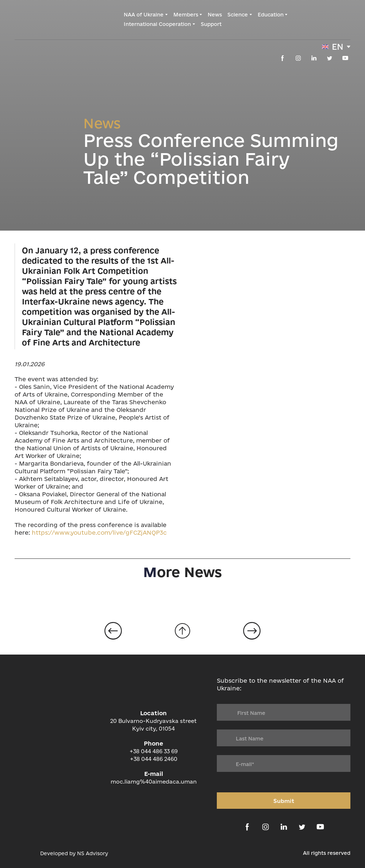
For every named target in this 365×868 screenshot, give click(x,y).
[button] (283, 58)
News (215, 15)
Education (271, 15)
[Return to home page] (45, 19)
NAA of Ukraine (144, 15)
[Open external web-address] (24, 853)
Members (186, 15)
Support (211, 24)
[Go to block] (182, 631)
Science (238, 15)
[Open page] (113, 631)
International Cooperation (157, 24)
